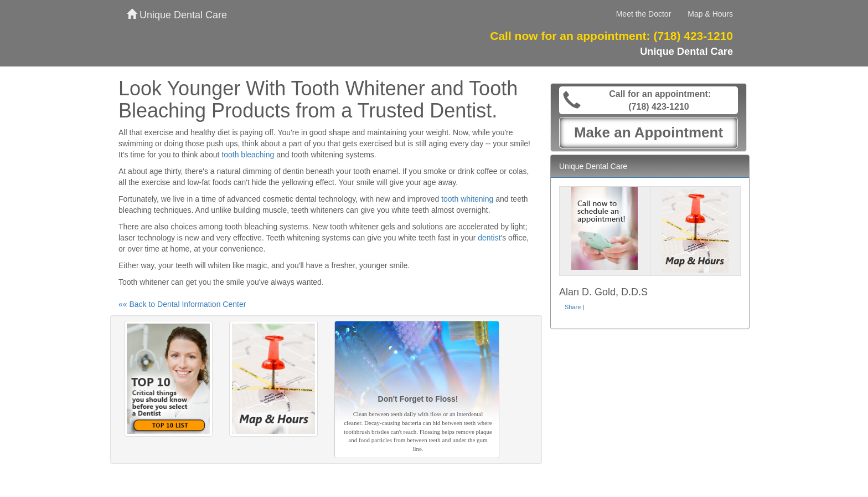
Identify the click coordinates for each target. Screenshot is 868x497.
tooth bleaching (248, 155)
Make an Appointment (649, 132)
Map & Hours (710, 14)
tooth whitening (467, 199)
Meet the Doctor (644, 14)
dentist (489, 238)
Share (573, 307)
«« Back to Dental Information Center (182, 304)
